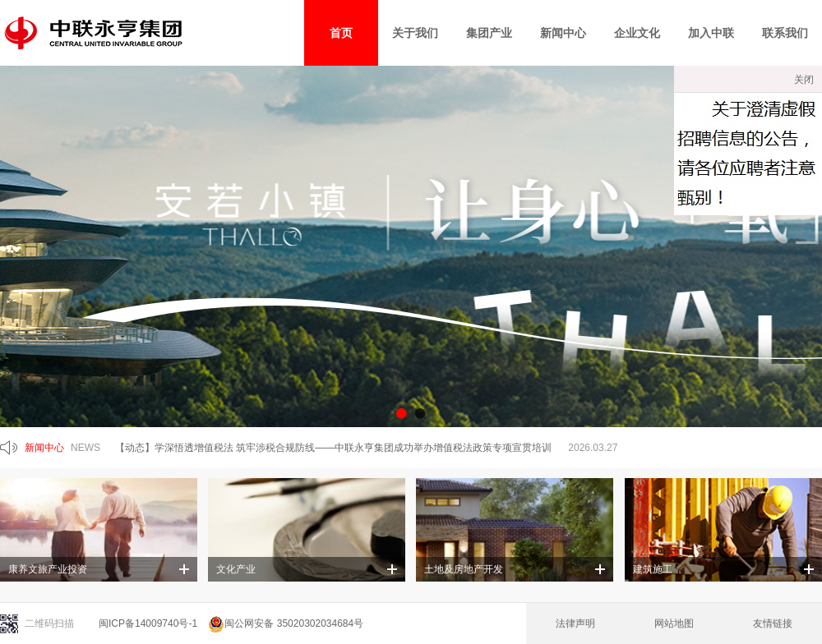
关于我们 (415, 33)
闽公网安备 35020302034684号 (286, 623)
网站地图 (674, 623)
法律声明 (575, 623)
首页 (341, 33)
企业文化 (637, 33)
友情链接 (773, 623)
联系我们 (785, 33)
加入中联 (711, 33)
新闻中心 (563, 33)
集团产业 (489, 33)
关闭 (804, 80)
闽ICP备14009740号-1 (148, 623)
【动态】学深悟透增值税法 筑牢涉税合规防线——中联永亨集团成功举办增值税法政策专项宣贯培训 (333, 448)
